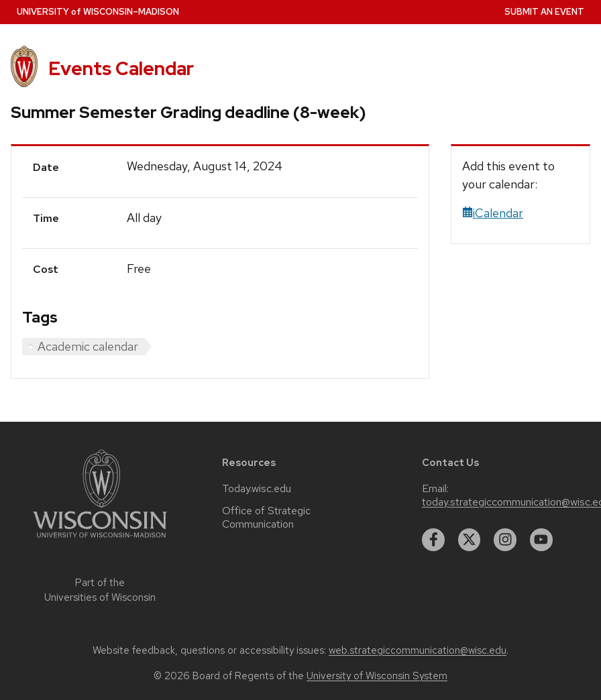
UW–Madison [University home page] (98, 12)
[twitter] (470, 540)
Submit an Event (544, 12)
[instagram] (505, 540)
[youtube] (541, 540)
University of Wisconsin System (377, 676)
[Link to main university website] (100, 540)
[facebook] (433, 540)
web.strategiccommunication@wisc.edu (418, 650)
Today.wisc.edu (257, 489)
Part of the (100, 590)
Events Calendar (121, 68)
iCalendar (493, 213)
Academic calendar (88, 346)
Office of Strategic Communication (266, 518)
